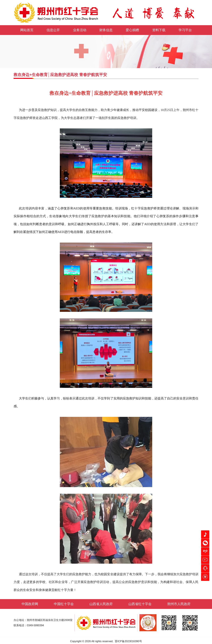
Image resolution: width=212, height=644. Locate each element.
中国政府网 (30, 604)
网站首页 (27, 30)
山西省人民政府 (101, 604)
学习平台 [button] (185, 30)
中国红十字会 (64, 604)
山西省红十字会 (140, 604)
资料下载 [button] (159, 30)
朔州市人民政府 (179, 604)
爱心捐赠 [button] (132, 30)
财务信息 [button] (106, 30)
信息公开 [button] (53, 30)
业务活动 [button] (80, 30)
